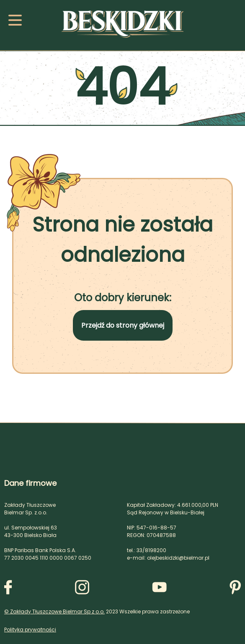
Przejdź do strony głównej (123, 325)
